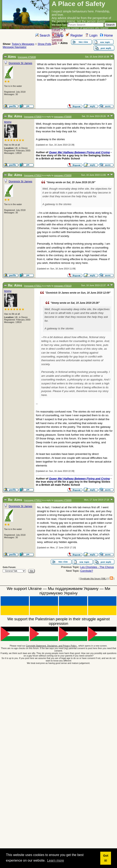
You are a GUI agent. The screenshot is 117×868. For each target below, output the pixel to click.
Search (43, 35)
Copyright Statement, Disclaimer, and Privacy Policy (51, 646)
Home (56, 26)
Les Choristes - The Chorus (97, 567)
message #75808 (27, 57)
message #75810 (33, 175)
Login (91, 35)
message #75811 (33, 286)
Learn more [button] (56, 860)
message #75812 (33, 500)
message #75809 (33, 117)
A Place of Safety (59, 33)
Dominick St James (20, 63)
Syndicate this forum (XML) (94, 579)
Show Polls (44, 44)
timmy (8, 122)
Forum (56, 30)
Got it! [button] (106, 858)
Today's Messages (23, 44)
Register (74, 35)
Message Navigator (15, 47)
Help (58, 35)
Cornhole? (87, 571)
